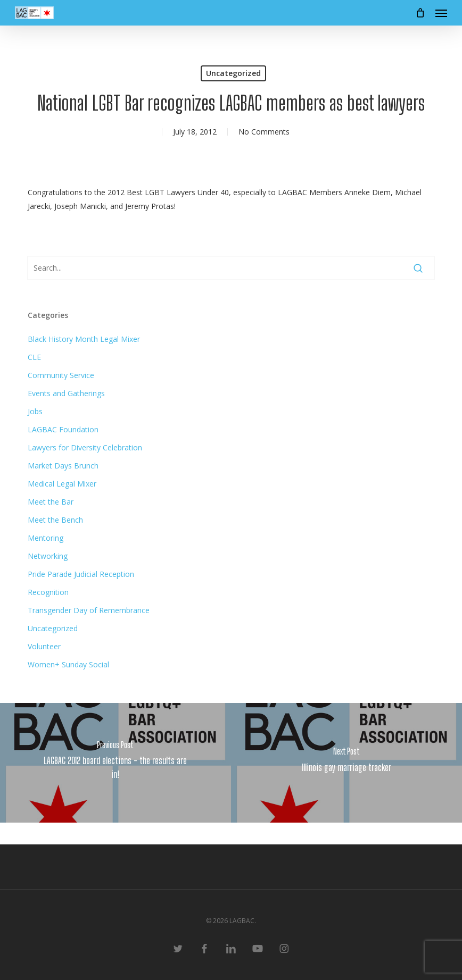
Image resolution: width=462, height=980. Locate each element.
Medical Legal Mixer (62, 484)
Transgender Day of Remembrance (89, 610)
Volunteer (44, 646)
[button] (441, 13)
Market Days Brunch (63, 466)
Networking (48, 556)
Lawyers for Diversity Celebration (85, 447)
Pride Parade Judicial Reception (81, 574)
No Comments (264, 132)
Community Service (61, 375)
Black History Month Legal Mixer (84, 339)
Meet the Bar (51, 502)
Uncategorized (233, 73)
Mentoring (46, 538)
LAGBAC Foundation (63, 429)
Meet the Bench (55, 520)
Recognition (48, 592)
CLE (34, 357)
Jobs (35, 411)
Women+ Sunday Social (68, 664)
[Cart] (420, 13)
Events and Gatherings (66, 393)
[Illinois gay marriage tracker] (346, 763)
